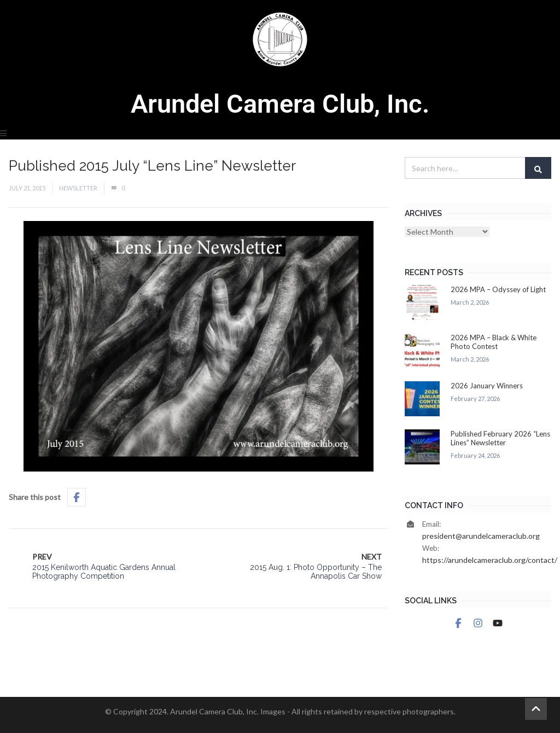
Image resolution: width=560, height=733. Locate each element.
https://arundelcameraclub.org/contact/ (490, 560)
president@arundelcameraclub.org (481, 536)
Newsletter (78, 188)
